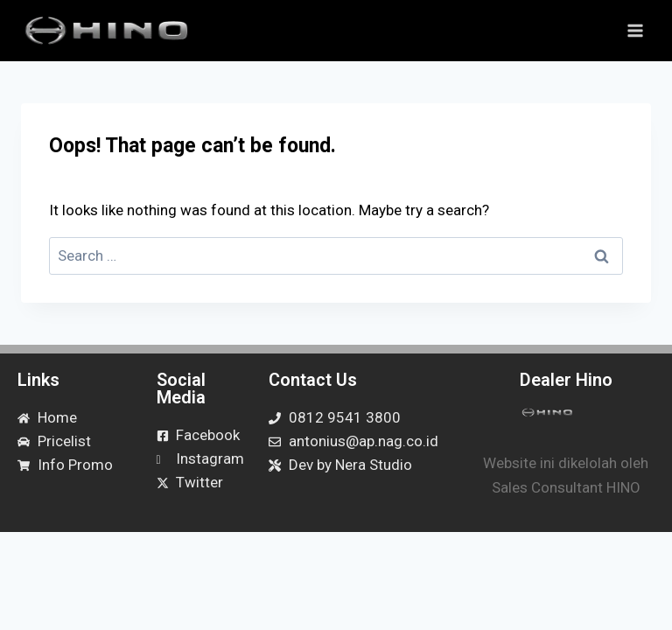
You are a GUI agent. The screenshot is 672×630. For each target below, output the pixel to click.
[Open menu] (635, 30)
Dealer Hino (566, 380)
